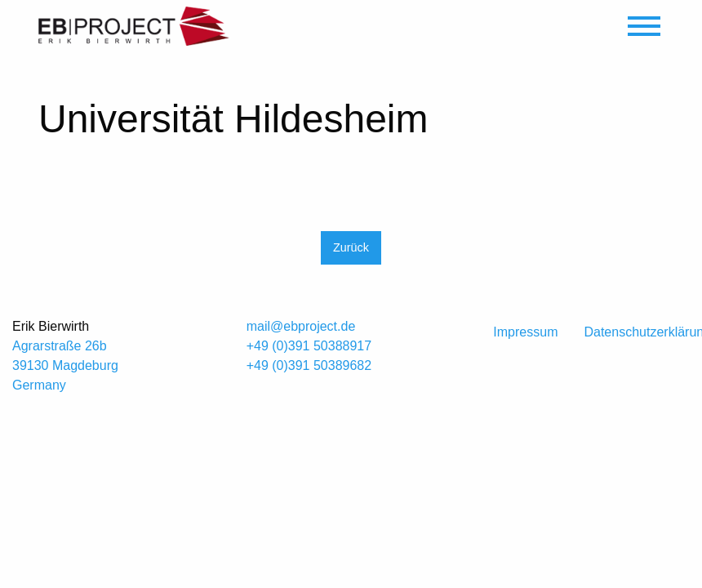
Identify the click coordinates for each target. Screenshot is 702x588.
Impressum (525, 332)
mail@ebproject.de (301, 326)
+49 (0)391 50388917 (309, 346)
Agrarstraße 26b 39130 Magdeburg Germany (65, 365)
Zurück (351, 247)
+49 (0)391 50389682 (309, 365)
